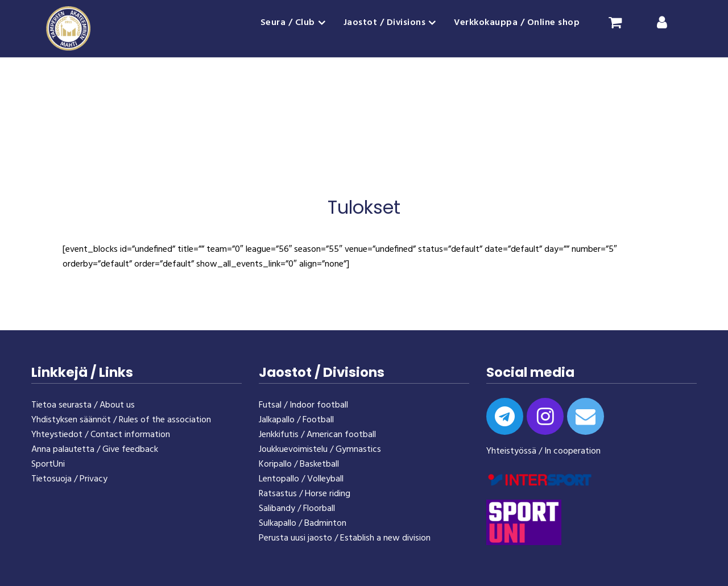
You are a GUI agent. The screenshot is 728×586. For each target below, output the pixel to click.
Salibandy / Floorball (297, 509)
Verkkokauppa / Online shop (517, 23)
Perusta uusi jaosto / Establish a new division (345, 538)
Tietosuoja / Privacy (69, 479)
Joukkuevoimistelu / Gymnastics (320, 450)
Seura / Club (288, 23)
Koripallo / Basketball (299, 464)
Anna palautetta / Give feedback (95, 450)
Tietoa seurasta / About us (83, 405)
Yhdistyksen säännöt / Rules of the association (121, 420)
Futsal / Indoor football (303, 405)
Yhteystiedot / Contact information (101, 435)
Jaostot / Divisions (385, 23)
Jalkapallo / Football (296, 420)
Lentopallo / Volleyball (301, 479)
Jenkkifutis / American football (317, 435)
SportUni (48, 464)
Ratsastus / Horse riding (305, 494)
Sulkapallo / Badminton (303, 523)
